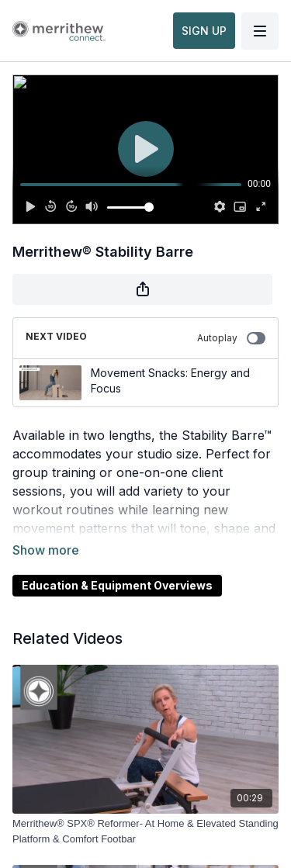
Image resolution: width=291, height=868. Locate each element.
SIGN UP (204, 31)
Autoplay (231, 338)
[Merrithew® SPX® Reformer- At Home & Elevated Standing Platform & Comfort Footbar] (145, 831)
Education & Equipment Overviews (117, 585)
